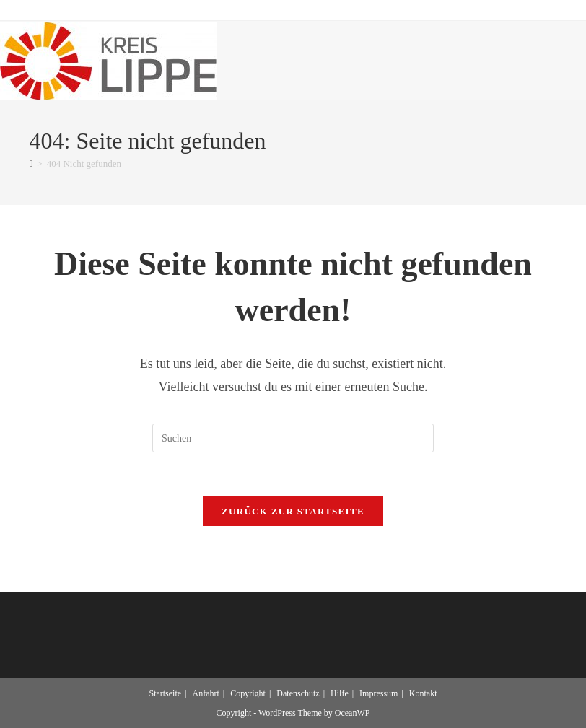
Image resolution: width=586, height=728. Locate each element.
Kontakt (423, 693)
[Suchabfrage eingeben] (293, 438)
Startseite (165, 693)
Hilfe (340, 693)
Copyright (248, 693)
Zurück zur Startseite (293, 511)
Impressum (379, 693)
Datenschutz (298, 693)
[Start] (31, 163)
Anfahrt (206, 693)
